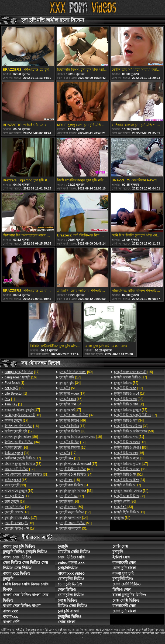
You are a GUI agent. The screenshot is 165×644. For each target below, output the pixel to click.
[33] (23, 464)
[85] (130, 469)
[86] (21, 437)
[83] (76, 491)
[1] (14, 383)
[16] (21, 377)
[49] (73, 421)
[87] (131, 410)
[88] (73, 431)
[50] (76, 372)
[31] (26, 474)
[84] (122, 518)
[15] (70, 480)
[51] (68, 388)
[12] (130, 512)
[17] (22, 372)
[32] (77, 415)
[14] (73, 518)
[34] (22, 442)
